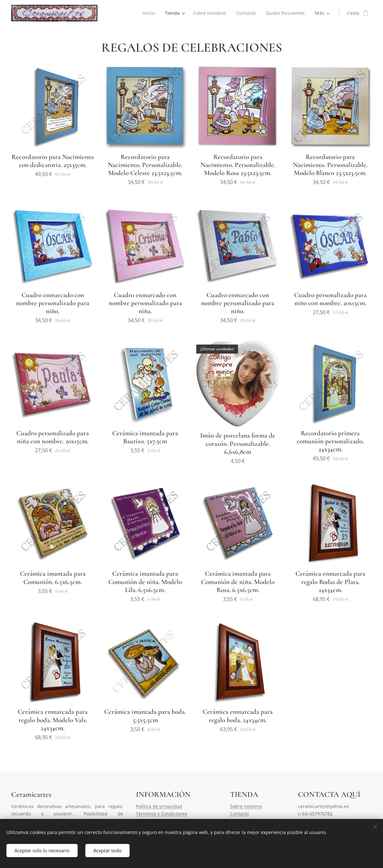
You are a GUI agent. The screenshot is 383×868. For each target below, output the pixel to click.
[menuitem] (148, 13)
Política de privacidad (159, 806)
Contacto (239, 814)
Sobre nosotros (246, 806)
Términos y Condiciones (162, 814)
